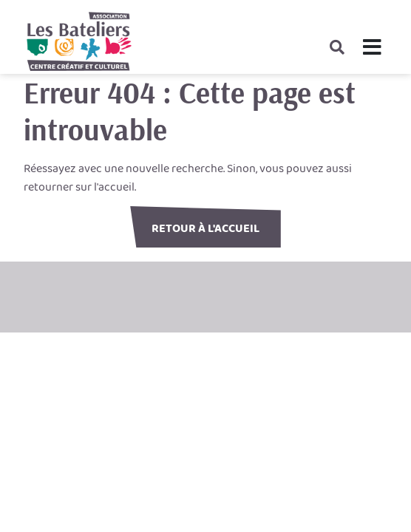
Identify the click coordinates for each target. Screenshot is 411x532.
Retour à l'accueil (205, 229)
